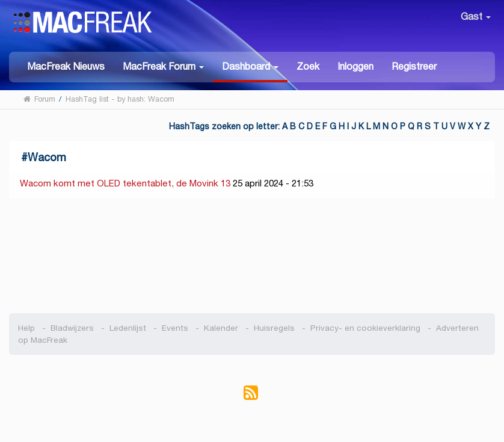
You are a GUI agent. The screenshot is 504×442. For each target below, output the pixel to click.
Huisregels (274, 328)
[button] (163, 66)
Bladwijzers (72, 328)
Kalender (221, 328)
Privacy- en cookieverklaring (365, 328)
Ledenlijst (128, 328)
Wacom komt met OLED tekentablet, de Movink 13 (125, 183)
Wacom (47, 157)
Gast (476, 17)
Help (26, 328)
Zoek (308, 66)
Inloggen (355, 66)
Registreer (414, 66)
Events (175, 328)
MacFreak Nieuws (66, 66)
